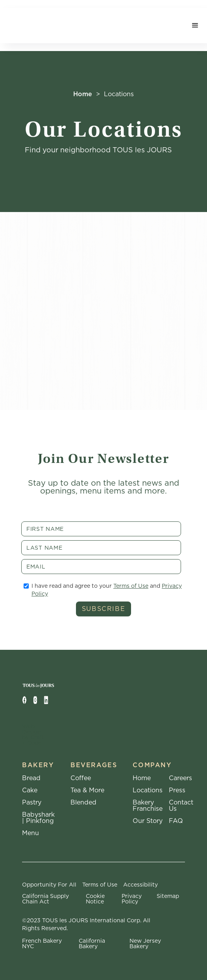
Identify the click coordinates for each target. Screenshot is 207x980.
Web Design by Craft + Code (33, 735)
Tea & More (87, 790)
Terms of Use (131, 586)
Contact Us (181, 806)
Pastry (32, 803)
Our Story (148, 821)
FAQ (176, 821)
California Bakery (92, 943)
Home (83, 94)
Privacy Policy (132, 899)
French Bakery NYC (42, 943)
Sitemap (168, 896)
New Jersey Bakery (145, 943)
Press (177, 790)
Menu (30, 833)
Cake (30, 790)
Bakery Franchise (148, 806)
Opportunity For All (49, 885)
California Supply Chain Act (45, 899)
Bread (31, 778)
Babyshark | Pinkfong (38, 818)
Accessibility (140, 885)
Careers (180, 778)
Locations (148, 790)
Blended (83, 803)
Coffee (81, 778)
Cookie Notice (95, 899)
